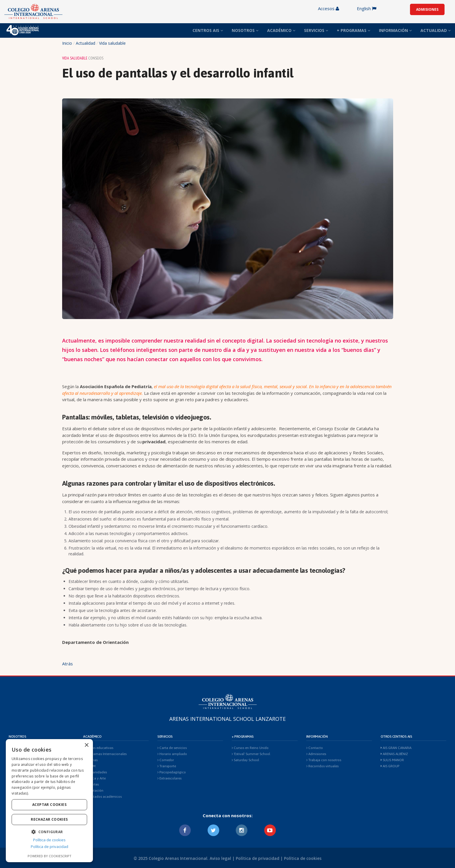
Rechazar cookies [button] (49, 819)
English (367, 8)
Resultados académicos (102, 797)
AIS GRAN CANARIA (396, 748)
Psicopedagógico (172, 772)
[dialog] (49, 801)
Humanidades (95, 772)
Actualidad (86, 43)
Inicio (67, 43)
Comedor (166, 760)
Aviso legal (220, 858)
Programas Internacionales (105, 754)
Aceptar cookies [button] (49, 805)
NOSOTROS (245, 30)
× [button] (86, 745)
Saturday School (245, 760)
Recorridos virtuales (322, 766)
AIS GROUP (390, 766)
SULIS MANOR (392, 760)
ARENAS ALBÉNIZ (394, 754)
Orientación (93, 790)
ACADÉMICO (281, 30)
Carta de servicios (172, 748)
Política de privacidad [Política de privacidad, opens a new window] (50, 847)
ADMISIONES (427, 9)
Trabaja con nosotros (324, 760)
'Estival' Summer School (251, 754)
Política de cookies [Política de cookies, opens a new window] (49, 840)
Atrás (68, 664)
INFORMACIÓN (395, 30)
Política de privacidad (258, 858)
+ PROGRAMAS (354, 30)
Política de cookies (303, 858)
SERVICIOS (316, 30)
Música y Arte (94, 778)
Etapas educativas (98, 748)
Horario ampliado (172, 754)
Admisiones (316, 754)
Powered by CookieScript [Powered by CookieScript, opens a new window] (50, 856)
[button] (49, 832)
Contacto (315, 748)
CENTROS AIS (208, 30)
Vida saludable (112, 43)
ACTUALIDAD (436, 30)
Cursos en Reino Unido (250, 748)
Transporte (167, 766)
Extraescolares (169, 778)
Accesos (329, 8)
